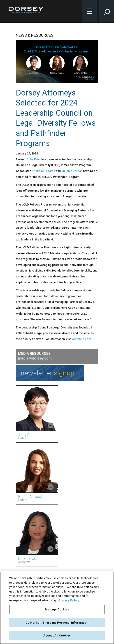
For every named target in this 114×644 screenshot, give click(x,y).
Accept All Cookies (57, 635)
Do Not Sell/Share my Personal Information (57, 623)
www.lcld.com (81, 339)
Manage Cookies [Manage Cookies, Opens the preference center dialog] (57, 609)
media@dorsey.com (35, 358)
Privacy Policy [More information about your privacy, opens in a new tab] (69, 600)
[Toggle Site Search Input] (107, 11)
